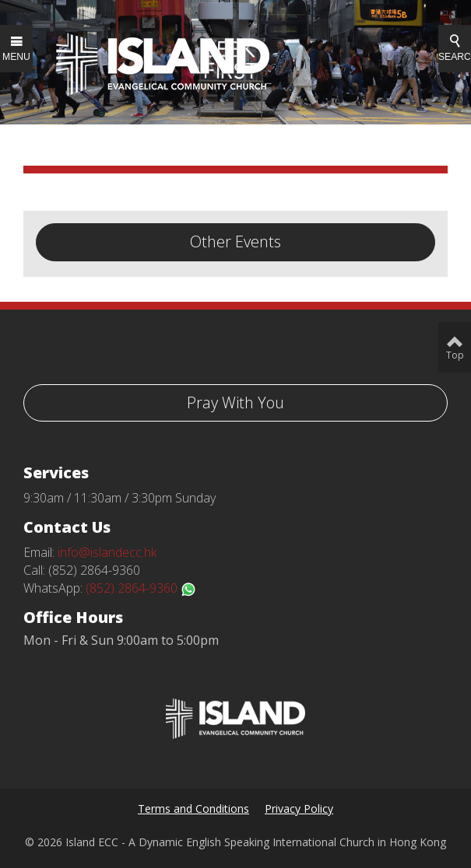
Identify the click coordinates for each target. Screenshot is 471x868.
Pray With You (235, 402)
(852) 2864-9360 (141, 588)
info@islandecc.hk (107, 552)
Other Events (235, 241)
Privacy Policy (299, 808)
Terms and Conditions (193, 808)
